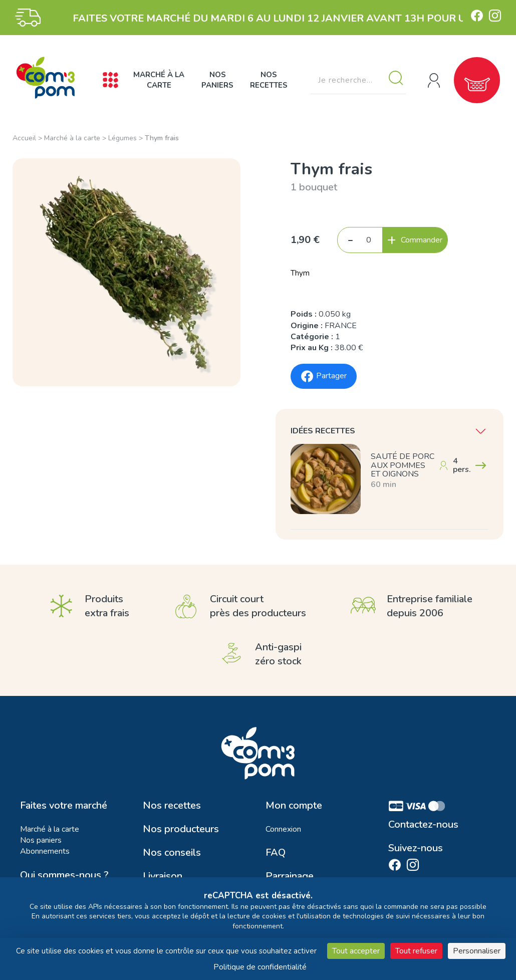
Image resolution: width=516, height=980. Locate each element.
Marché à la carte (159, 80)
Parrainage (290, 876)
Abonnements (45, 851)
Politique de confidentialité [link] (260, 967)
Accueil (24, 138)
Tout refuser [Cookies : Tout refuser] (416, 951)
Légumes (122, 138)
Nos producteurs (181, 829)
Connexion (283, 829)
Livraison (163, 876)
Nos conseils (172, 853)
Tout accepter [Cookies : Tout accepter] (356, 951)
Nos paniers (217, 80)
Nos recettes (269, 80)
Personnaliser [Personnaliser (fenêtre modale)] (477, 951)
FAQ (276, 853)
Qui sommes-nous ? (64, 875)
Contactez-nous (423, 825)
